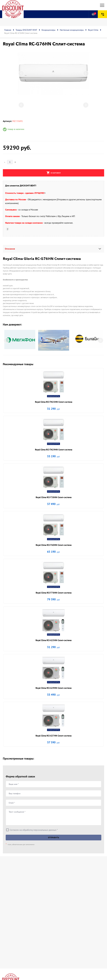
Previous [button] (21, 73)
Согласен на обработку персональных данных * (34, 830)
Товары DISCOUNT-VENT (26, 30)
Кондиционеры (48, 30)
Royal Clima (93, 30)
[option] (54, 73)
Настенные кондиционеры (72, 30)
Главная (8, 30)
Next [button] (86, 73)
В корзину (54, 173)
